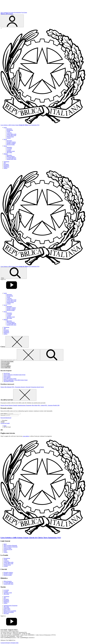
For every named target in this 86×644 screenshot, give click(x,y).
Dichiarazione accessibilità (10, 611)
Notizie (2, 387)
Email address (4, 414)
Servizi (42, 387)
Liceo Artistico (7, 377)
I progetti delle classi (11, 159)
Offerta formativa (11, 156)
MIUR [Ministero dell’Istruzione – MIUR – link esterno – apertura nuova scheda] (5, 544)
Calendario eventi (11, 151)
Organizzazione (10, 137)
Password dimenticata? (6, 418)
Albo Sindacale (8, 387)
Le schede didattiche (11, 158)
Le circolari (9, 149)
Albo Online (35, 405)
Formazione (6, 166)
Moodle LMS (56, 405)
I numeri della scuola (11, 134)
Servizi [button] (5, 139)
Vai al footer (24, 12)
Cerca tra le (5, 363)
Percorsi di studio (11, 145)
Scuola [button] (5, 127)
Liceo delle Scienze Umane (10, 379)
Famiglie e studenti (11, 143)
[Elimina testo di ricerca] (28, 355)
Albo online (9, 152)
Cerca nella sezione (7, 362)
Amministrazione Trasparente (24, 405)
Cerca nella (6, 366)
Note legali (6, 613)
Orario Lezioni (7, 376)
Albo (5, 163)
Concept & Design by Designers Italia (10, 643)
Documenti (6, 164)
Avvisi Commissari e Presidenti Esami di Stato (14, 375)
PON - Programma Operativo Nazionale (21, 387)
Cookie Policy (7, 608)
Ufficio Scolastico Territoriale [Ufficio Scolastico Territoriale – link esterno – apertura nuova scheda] (10, 547)
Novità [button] (5, 146)
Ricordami (5, 420)
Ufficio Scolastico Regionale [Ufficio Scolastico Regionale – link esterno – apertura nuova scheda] (10, 545)
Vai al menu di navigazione (15, 12)
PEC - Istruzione (49, 405)
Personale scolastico (11, 142)
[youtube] (12, 291)
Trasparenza (6, 162)
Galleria (5, 168)
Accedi (3, 422)
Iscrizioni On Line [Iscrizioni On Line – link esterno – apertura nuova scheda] (8, 549)
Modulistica (6, 167)
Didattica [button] (6, 154)
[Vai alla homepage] (43, 124)
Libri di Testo (7, 373)
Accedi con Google (5, 423)
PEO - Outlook (41, 405)
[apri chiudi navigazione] (1, 28)
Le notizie (9, 150)
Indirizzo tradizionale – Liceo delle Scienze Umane (16, 380)
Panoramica (9, 129)
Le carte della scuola (11, 135)
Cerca (2, 360)
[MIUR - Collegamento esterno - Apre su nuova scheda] (7, 14)
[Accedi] (12, 21)
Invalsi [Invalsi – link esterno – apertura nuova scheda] (5, 551)
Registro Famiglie (13, 405)
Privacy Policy (7, 609)
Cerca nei (5, 365)
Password (3, 415)
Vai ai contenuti (4, 12)
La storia (8, 138)
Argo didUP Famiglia (9, 381)
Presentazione (10, 130)
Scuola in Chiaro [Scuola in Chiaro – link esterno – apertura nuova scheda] (7, 548)
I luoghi (8, 131)
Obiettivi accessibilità (9, 612)
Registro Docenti (5, 405)
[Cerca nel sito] (14, 273)
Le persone (9, 133)
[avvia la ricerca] (52, 355)
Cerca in (6, 368)
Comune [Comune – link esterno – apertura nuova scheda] (5, 552)
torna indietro (26, 436)
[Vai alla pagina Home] (5, 426)
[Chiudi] (17, 342)
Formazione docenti (35, 387)
